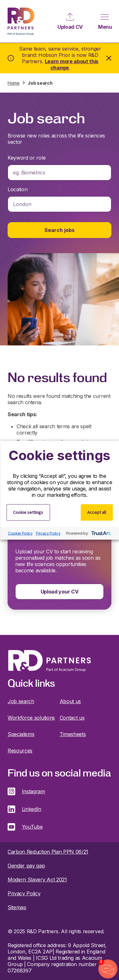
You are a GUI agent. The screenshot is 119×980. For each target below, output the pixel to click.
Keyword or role (26, 158)
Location (17, 189)
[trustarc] (100, 533)
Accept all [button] (97, 512)
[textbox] (60, 173)
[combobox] (60, 173)
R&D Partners (21, 21)
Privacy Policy (48, 533)
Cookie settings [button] (28, 512)
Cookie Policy (20, 533)
